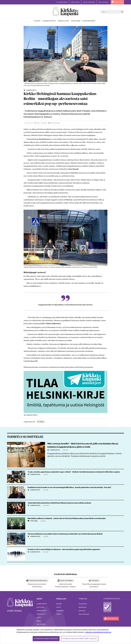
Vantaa (59, 614)
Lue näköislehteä (62, 2)
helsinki (41, 422)
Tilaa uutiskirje (103, 2)
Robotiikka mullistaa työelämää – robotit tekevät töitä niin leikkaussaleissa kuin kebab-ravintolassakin (67, 518)
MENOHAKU (119, 2)
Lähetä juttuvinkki (89, 2)
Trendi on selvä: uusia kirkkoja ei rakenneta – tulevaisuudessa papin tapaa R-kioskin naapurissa (64, 549)
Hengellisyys (41, 614)
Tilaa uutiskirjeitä (84, 614)
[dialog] (65, 635)
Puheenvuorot (42, 611)
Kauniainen (60, 611)
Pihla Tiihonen (41, 123)
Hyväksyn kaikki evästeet (46, 639)
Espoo (59, 607)
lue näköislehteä (111, 599)
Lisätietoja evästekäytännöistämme (98, 632)
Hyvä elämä (40, 607)
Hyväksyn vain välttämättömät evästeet (80, 639)
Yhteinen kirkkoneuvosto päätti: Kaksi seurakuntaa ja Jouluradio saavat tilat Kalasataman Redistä (65, 534)
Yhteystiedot (83, 604)
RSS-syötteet (41, 624)
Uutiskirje (95, 581)
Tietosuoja (82, 611)
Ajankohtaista (42, 604)
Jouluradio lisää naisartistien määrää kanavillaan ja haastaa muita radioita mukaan (59, 503)
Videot (39, 621)
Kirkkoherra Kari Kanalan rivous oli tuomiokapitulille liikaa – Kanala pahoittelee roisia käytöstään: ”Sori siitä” (70, 487)
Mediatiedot (82, 607)
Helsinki (59, 604)
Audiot (39, 617)
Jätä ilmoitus (75, 2)
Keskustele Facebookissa (38, 581)
